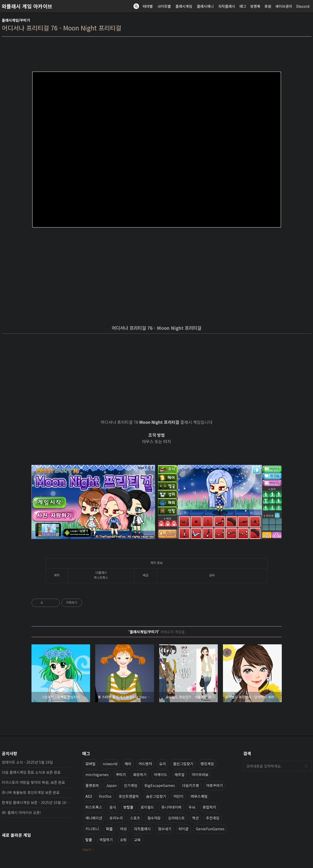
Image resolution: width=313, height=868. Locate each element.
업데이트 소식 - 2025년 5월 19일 (27, 762)
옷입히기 (209, 807)
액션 (195, 818)
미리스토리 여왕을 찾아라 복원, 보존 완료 (33, 782)
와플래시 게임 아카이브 (27, 6)
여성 (123, 829)
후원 (268, 6)
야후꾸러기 (215, 785)
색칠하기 (106, 840)
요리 (163, 764)
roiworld (110, 764)
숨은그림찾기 (156, 796)
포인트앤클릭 (129, 796)
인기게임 (131, 785)
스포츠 (135, 818)
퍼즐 (109, 829)
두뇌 (192, 807)
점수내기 (165, 829)
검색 (306, 766)
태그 (243, 6)
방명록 (255, 6)
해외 (128, 764)
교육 (137, 840)
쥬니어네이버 (171, 807)
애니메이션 (94, 818)
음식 (113, 807)
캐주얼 (179, 775)
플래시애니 (205, 6)
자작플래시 (227, 6)
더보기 (87, 850)
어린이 (178, 796)
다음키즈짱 (191, 785)
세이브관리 (284, 6)
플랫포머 (92, 785)
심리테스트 (176, 818)
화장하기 (140, 775)
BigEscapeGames (160, 785)
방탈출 (128, 807)
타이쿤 (184, 829)
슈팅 (123, 840)
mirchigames (97, 775)
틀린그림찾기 (183, 764)
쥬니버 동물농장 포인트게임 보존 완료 (31, 792)
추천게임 (213, 818)
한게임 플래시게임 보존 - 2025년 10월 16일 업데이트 (36, 802)
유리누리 (116, 818)
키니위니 (92, 829)
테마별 (148, 6)
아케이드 (160, 775)
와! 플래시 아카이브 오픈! (21, 812)
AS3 (89, 796)
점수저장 (154, 818)
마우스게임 (199, 796)
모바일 (90, 764)
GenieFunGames (210, 829)
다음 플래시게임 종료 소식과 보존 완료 (31, 772)
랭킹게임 (207, 764)
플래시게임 (184, 6)
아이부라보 (200, 775)
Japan (111, 785)
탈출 (89, 840)
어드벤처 (145, 764)
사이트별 (164, 6)
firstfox (105, 796)
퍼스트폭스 (94, 807)
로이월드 (147, 807)
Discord (303, 6)
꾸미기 (121, 775)
